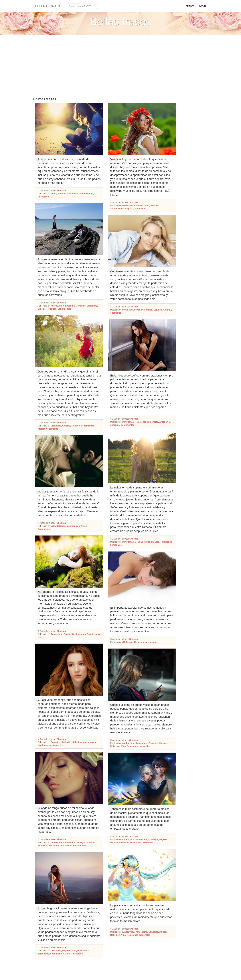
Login (202, 6)
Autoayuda (56, 306)
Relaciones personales (68, 526)
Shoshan (61, 191)
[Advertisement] (120, 67)
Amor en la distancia (68, 194)
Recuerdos (43, 197)
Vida (53, 526)
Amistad (138, 205)
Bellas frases (48, 6)
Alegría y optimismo (48, 429)
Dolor (68, 954)
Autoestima (69, 306)
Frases (190, 6)
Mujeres (91, 843)
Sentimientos (86, 194)
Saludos (75, 426)
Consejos (81, 306)
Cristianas (92, 306)
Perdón (67, 634)
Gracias (42, 309)
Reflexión (52, 309)
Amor (53, 194)
